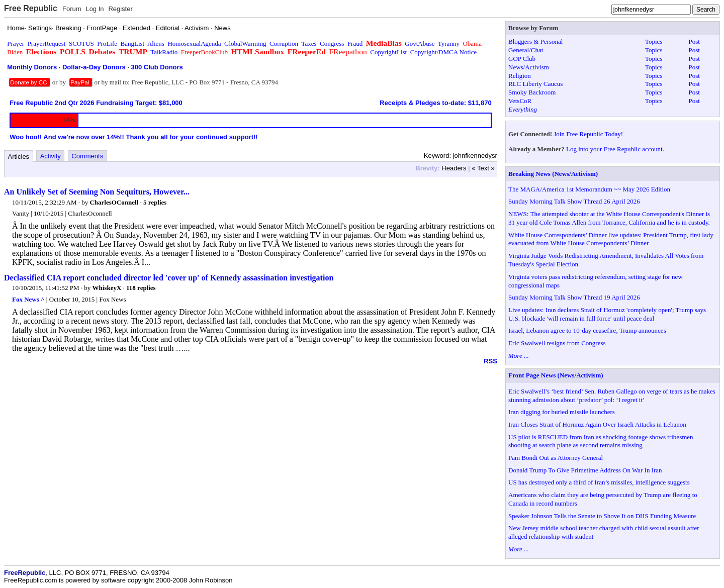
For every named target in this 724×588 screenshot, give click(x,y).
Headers (454, 168)
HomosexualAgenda (194, 43)
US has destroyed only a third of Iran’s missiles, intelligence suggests (599, 482)
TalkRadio (164, 52)
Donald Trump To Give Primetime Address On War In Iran (585, 470)
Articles (19, 157)
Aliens (156, 43)
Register (120, 9)
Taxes (309, 43)
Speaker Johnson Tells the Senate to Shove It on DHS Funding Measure (602, 516)
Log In (95, 9)
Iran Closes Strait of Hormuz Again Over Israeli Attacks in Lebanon (597, 424)
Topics (654, 41)
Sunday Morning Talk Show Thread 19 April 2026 (574, 297)
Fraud (355, 43)
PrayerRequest (47, 43)
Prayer (16, 43)
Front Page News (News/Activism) (556, 375)
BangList (133, 43)
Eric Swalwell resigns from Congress (557, 343)
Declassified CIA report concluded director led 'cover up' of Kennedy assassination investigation (169, 278)
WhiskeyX (107, 288)
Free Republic (31, 8)
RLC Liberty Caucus (535, 84)
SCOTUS (81, 43)
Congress (332, 43)
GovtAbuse (420, 43)
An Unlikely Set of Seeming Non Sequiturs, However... (97, 192)
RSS (490, 361)
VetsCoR (520, 101)
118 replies (141, 288)
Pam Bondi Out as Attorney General (556, 458)
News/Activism (529, 67)
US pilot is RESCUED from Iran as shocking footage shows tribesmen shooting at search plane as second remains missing (601, 441)
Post (694, 41)
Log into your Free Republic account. (615, 149)
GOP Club (522, 59)
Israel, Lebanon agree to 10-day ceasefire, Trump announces (587, 330)
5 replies (155, 202)
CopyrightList (388, 52)
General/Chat (526, 50)
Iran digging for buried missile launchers (562, 412)
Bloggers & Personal (535, 41)
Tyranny (449, 43)
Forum (72, 9)
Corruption (284, 43)
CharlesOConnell (114, 202)
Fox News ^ (28, 299)
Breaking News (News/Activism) (553, 174)
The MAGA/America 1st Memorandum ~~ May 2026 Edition (589, 189)
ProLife (107, 43)
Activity (51, 156)
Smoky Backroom (532, 92)
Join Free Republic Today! (588, 134)
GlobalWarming (245, 43)
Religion (520, 76)
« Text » (483, 168)
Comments (87, 156)
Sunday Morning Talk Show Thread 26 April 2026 (574, 201)
